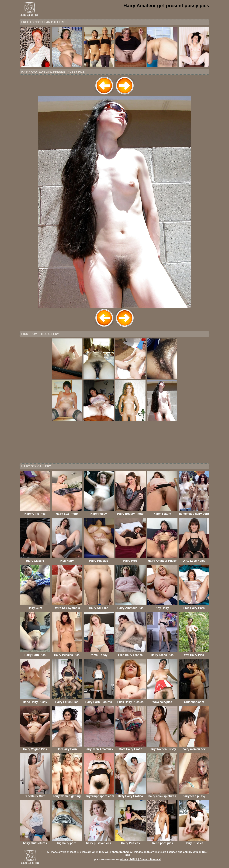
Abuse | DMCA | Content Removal (140, 859)
